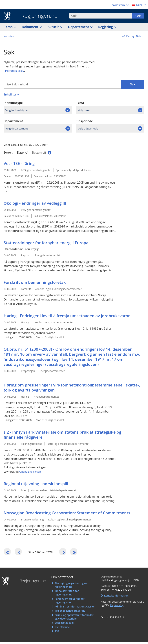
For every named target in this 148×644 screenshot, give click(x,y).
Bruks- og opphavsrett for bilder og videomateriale (74, 618)
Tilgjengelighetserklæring (70, 612)
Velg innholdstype (17, 110)
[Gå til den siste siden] (80, 552)
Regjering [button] (106, 27)
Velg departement (17, 128)
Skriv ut (140, 36)
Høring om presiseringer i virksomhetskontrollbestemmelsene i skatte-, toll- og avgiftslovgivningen (72, 387)
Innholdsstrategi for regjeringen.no (67, 594)
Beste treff (41, 153)
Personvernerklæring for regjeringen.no (70, 602)
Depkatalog (117, 607)
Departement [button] (79, 27)
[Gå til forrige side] (21, 552)
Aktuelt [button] (54, 27)
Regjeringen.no (37, 16)
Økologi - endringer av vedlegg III (35, 203)
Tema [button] (9, 27)
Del (128, 36)
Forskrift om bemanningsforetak (35, 282)
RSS (57, 633)
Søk (138, 16)
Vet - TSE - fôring (19, 163)
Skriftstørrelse (121, 5)
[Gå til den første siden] (8, 552)
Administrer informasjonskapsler (75, 608)
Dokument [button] (31, 27)
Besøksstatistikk (65, 624)
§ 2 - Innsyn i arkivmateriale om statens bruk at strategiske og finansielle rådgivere (62, 434)
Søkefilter (10, 94)
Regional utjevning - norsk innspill (36, 484)
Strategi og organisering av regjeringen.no (71, 587)
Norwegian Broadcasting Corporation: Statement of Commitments (67, 513)
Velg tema (84, 110)
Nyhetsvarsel (63, 629)
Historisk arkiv (15, 71)
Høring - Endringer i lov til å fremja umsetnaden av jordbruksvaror (67, 316)
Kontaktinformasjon (116, 597)
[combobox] (101, 16)
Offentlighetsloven (30, 472)
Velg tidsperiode (88, 128)
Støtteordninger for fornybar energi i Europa (46, 243)
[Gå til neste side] (67, 552)
